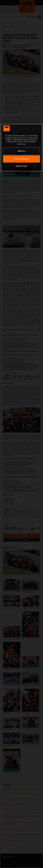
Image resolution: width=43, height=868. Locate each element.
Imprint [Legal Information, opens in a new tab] (24, 144)
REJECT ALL (21, 151)
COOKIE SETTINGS (22, 166)
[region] (21, 148)
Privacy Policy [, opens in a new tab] (20, 144)
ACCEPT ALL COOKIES (21, 159)
